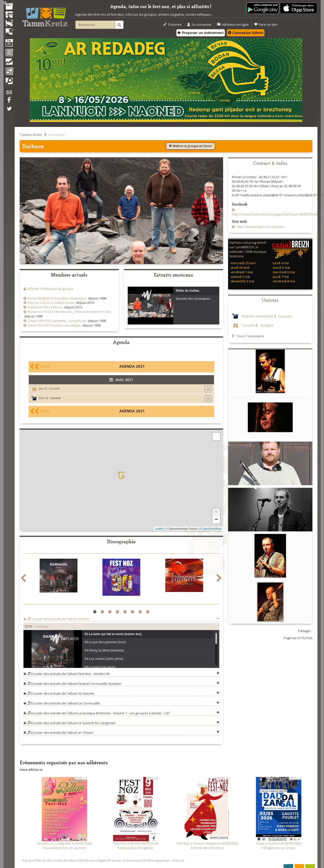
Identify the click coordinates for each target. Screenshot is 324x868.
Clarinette (58, 321)
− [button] (216, 520)
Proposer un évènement (201, 33)
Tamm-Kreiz (31, 134)
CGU (80, 860)
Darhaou (42, 626)
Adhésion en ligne (233, 25)
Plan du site (44, 860)
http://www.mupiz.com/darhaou (260, 227)
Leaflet (159, 529)
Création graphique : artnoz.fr (164, 860)
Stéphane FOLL (39, 307)
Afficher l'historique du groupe (50, 289)
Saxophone (77, 321)
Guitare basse (64, 303)
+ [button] (216, 512)
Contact (58, 860)
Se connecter (199, 25)
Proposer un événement (126, 860)
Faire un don (266, 25)
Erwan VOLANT (38, 325)
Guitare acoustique (66, 325)
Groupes (285, 316)
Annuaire (57, 134)
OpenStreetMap (212, 529)
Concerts (248, 325)
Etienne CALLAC (39, 303)
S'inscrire (172, 25)
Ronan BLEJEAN (39, 298)
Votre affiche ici (31, 770)
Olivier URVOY (38, 321)
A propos (29, 860)
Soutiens (70, 860)
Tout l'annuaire (248, 336)
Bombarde (64, 312)
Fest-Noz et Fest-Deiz (258, 316)
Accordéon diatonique (70, 298)
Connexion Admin (246, 33)
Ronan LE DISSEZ (40, 312)
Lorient (54, 388)
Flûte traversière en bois (93, 312)
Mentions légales (96, 860)
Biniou (58, 307)
